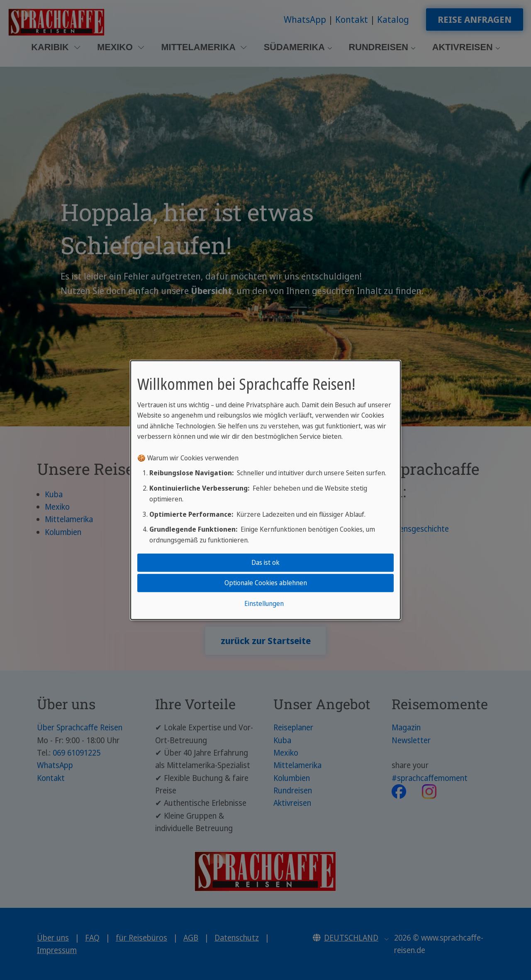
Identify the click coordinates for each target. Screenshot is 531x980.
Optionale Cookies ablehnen (266, 583)
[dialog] (265, 490)
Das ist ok (265, 562)
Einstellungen (264, 603)
